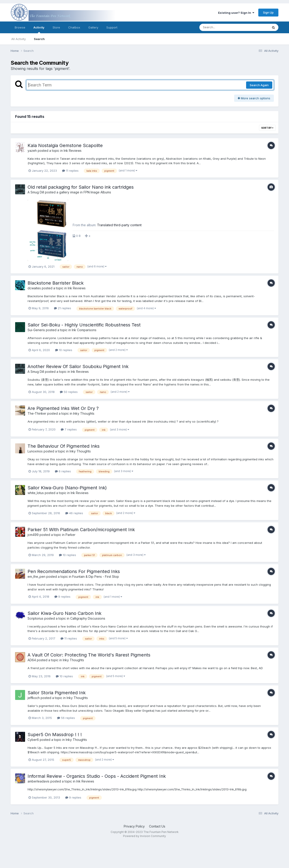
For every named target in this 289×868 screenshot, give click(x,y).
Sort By (267, 128)
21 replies (63, 308)
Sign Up (268, 12)
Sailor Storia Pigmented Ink (57, 693)
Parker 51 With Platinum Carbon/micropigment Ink (81, 530)
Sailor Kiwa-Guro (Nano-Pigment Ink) (67, 488)
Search (39, 39)
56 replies (66, 718)
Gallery (93, 27)
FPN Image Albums (97, 192)
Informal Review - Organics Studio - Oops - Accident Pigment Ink (97, 776)
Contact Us (157, 826)
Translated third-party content (119, 225)
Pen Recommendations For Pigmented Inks (74, 571)
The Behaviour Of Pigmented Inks (64, 446)
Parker (70, 535)
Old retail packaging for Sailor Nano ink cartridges (81, 187)
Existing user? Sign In (236, 13)
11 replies (70, 171)
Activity (39, 29)
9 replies (62, 597)
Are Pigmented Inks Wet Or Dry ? (63, 408)
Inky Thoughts (84, 413)
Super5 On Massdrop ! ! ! (55, 735)
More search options (254, 98)
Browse (20, 27)
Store (56, 27)
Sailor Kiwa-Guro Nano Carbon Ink (64, 613)
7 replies (69, 429)
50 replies (69, 392)
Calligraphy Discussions (88, 618)
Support (112, 27)
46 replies (74, 513)
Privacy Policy (134, 826)
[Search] (222, 27)
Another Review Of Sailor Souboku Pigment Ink (78, 366)
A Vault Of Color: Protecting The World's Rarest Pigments (89, 655)
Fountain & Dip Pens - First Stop (96, 577)
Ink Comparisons (84, 330)
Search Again (259, 85)
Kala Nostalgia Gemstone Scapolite (65, 145)
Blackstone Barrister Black (56, 283)
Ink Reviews (73, 151)
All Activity (19, 39)
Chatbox (74, 27)
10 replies (64, 350)
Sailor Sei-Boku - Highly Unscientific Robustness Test (84, 325)
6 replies (63, 471)
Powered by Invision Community (144, 836)
